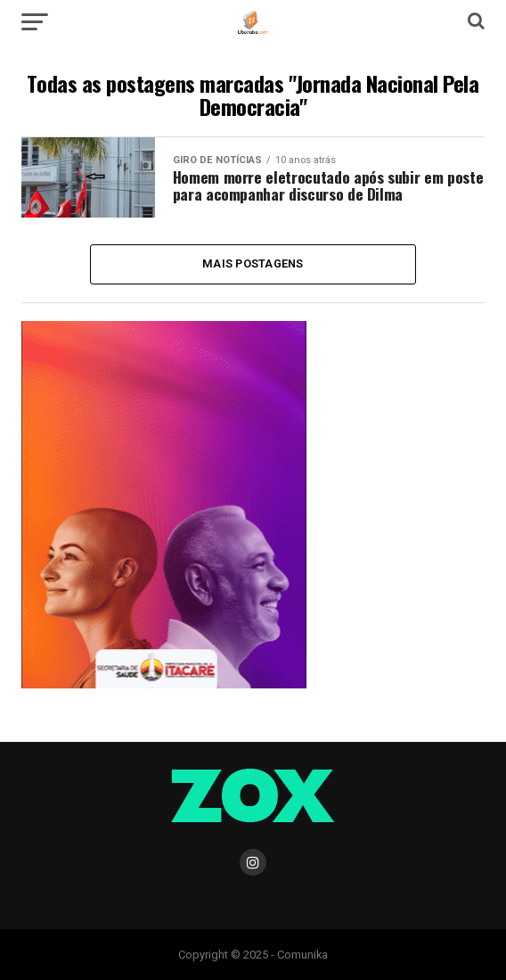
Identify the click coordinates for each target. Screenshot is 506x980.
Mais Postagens (253, 264)
